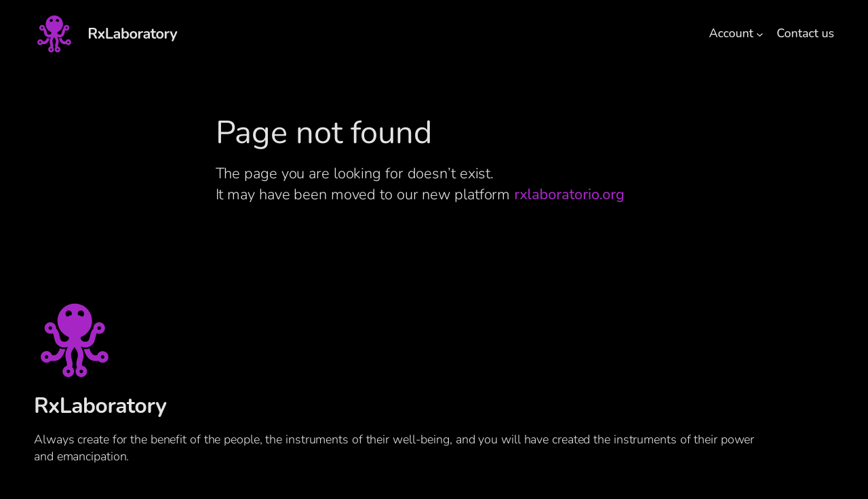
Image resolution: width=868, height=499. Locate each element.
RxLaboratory (132, 34)
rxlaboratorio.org (569, 195)
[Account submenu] (760, 34)
